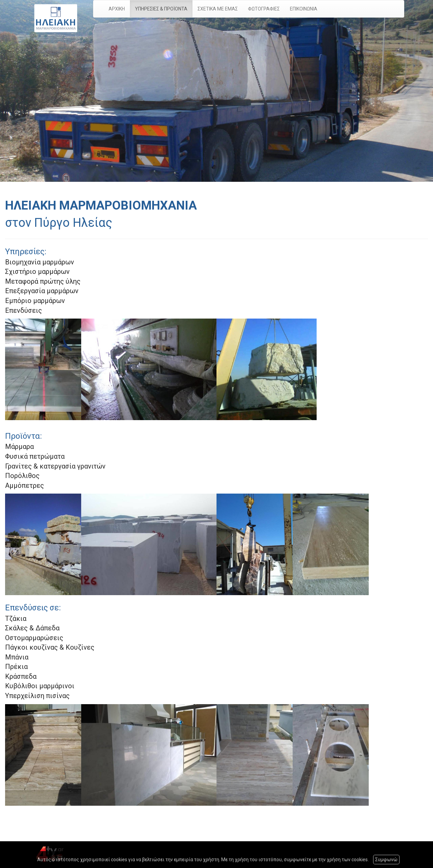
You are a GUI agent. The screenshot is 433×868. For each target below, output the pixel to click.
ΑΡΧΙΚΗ (117, 9)
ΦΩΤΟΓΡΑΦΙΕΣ (264, 9)
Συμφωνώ (386, 860)
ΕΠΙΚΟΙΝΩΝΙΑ (304, 9)
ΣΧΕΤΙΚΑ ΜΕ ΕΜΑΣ (218, 9)
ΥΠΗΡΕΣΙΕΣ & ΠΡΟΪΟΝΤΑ (161, 9)
